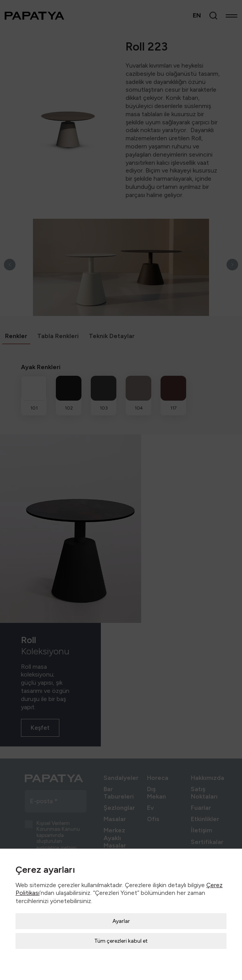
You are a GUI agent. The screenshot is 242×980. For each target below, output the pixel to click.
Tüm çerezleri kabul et (121, 922)
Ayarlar (121, 902)
